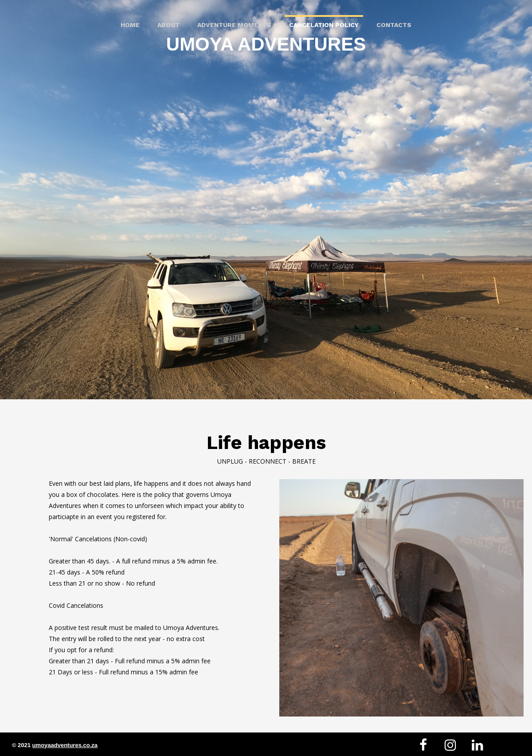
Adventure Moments (234, 25)
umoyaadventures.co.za (65, 745)
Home (130, 25)
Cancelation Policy (324, 25)
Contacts (394, 25)
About (168, 25)
